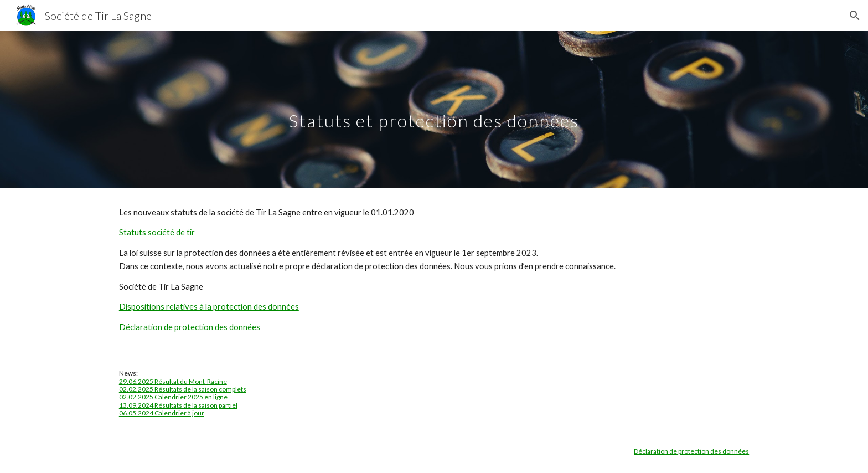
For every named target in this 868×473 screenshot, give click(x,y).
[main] (434, 109)
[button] (855, 16)
